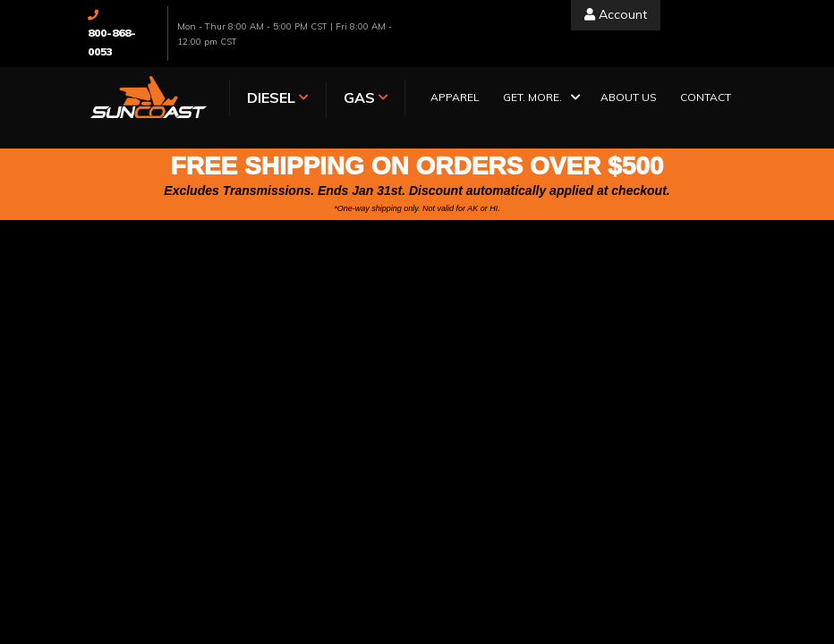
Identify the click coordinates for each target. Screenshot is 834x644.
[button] (540, 99)
